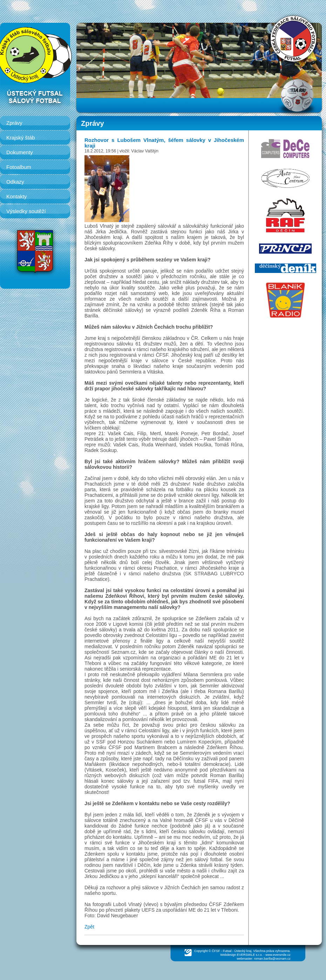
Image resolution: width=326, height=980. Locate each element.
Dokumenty (20, 152)
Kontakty (16, 196)
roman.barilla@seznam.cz (272, 959)
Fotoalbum (19, 167)
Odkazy (15, 182)
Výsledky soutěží (26, 211)
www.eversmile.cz (278, 955)
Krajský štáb (21, 138)
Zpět (89, 927)
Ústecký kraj (243, 951)
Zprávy (14, 123)
